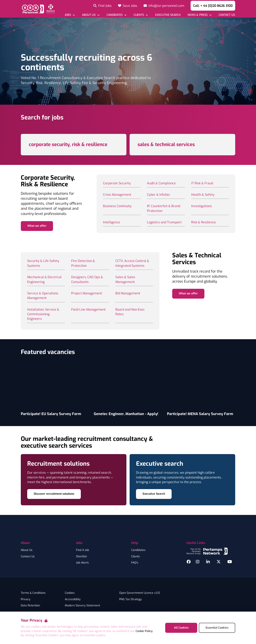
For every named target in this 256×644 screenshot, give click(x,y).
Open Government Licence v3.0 (139, 593)
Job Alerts (82, 563)
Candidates (138, 550)
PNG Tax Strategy (130, 599)
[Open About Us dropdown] (91, 15)
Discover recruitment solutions (54, 494)
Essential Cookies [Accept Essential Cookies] (217, 628)
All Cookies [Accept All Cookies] (181, 628)
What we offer (37, 226)
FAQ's (135, 563)
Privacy (26, 599)
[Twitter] (219, 562)
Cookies (70, 593)
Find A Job (82, 550)
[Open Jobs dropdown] (70, 15)
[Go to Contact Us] (227, 15)
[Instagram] (198, 562)
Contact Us (28, 557)
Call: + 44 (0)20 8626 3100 (213, 6)
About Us (27, 550)
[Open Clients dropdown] (141, 15)
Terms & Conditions (33, 593)
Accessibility (73, 599)
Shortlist (81, 557)
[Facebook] (189, 562)
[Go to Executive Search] (168, 15)
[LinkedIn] (208, 562)
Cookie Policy (144, 631)
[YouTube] (230, 562)
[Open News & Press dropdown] (199, 15)
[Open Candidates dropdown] (116, 15)
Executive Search (154, 494)
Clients (135, 557)
